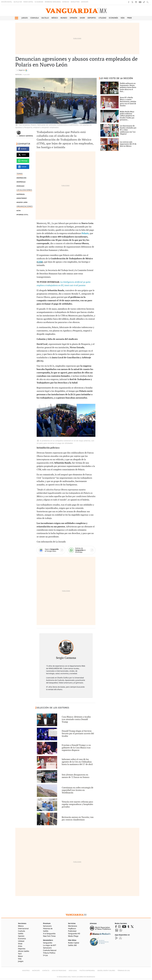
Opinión (73, 18)
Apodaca (21, 194)
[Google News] (51, 550)
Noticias (19, 75)
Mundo (64, 18)
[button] (16, 18)
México (55, 18)
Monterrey (22, 198)
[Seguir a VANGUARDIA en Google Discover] (22, 70)
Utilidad (102, 18)
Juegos (25, 18)
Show (82, 18)
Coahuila (35, 18)
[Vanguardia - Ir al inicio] (76, 10)
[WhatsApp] (81, 550)
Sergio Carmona (26, 136)
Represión (22, 178)
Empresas (22, 182)
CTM (40, 262)
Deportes (92, 18)
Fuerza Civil (23, 215)
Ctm (19, 211)
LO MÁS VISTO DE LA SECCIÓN (117, 78)
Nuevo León (23, 202)
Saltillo (45, 18)
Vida (123, 18)
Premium (131, 18)
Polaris (85, 233)
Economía (113, 18)
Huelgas (21, 186)
